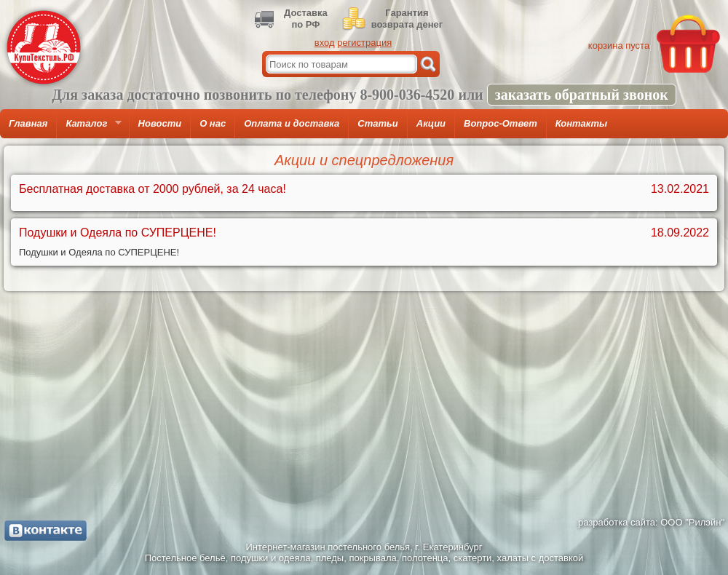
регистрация (364, 43)
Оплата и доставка (292, 123)
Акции (431, 123)
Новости (160, 123)
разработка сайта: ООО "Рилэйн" (651, 522)
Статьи (377, 123)
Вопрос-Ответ (500, 123)
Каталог (89, 128)
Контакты (581, 123)
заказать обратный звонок (582, 95)
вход (325, 43)
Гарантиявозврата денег (407, 19)
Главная (28, 123)
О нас (213, 123)
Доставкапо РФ (306, 19)
